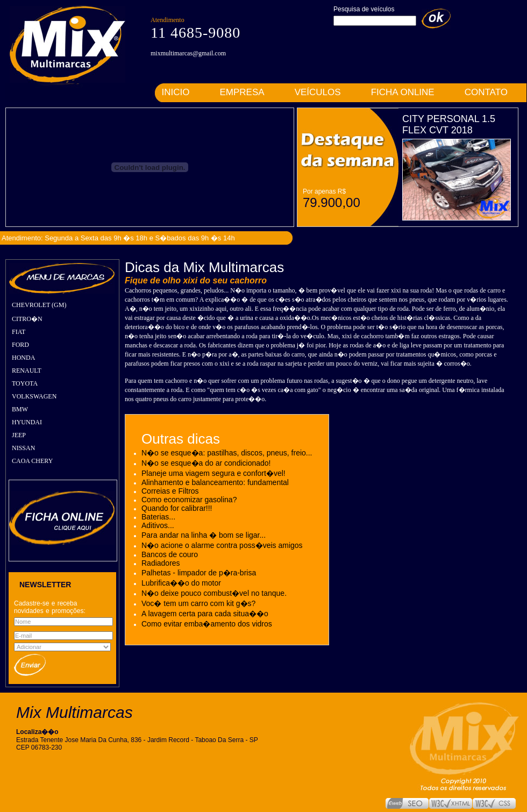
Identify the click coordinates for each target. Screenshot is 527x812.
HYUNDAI (27, 422)
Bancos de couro (170, 554)
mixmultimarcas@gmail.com (188, 53)
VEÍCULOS (318, 92)
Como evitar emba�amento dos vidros (207, 624)
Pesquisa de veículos (364, 9)
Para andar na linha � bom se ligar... (204, 535)
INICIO (176, 92)
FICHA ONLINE (403, 92)
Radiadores (161, 563)
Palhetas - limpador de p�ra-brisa (199, 573)
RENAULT (27, 371)
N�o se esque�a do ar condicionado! (206, 463)
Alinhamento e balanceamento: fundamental (215, 482)
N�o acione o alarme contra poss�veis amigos (222, 545)
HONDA (23, 358)
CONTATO (486, 92)
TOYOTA (25, 383)
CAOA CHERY (32, 461)
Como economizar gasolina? (189, 500)
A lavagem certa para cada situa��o (205, 614)
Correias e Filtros (170, 491)
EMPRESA (242, 92)
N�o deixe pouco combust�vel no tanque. (214, 593)
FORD (20, 345)
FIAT (19, 332)
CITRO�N (27, 319)
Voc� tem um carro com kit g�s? (198, 603)
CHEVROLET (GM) (39, 305)
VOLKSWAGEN (34, 396)
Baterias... (158, 517)
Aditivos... (158, 525)
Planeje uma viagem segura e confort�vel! (213, 473)
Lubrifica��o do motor (181, 583)
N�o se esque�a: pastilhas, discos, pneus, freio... (227, 453)
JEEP (19, 435)
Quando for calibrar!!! (177, 508)
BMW (20, 409)
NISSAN (23, 448)
